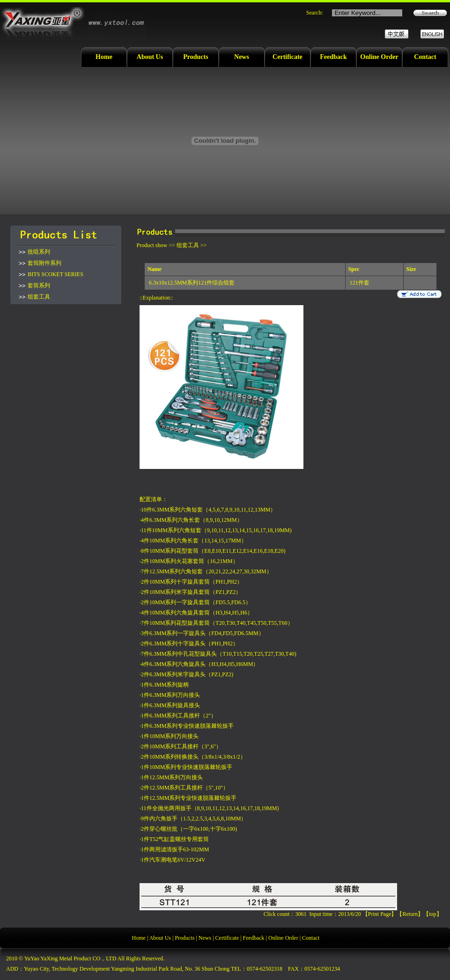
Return (410, 914)
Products (195, 57)
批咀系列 (39, 252)
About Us (150, 57)
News (242, 57)
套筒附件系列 (44, 263)
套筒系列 (39, 285)
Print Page (380, 914)
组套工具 (39, 297)
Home (104, 57)
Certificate (288, 57)
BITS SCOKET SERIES (55, 274)
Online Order (379, 57)
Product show (152, 245)
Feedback (333, 57)
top (432, 914)
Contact (425, 57)
